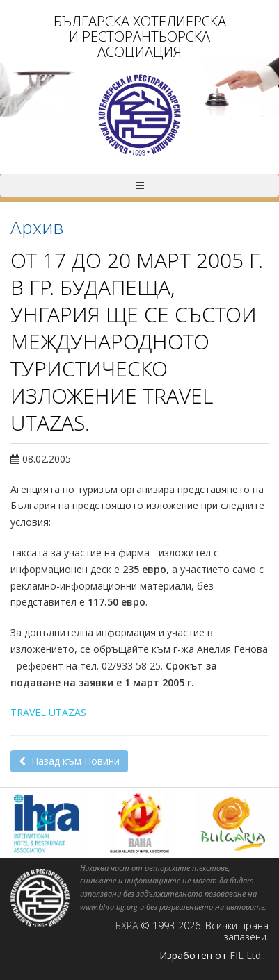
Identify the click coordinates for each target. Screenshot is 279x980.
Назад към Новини (69, 761)
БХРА (127, 925)
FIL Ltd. (246, 955)
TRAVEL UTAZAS (48, 712)
